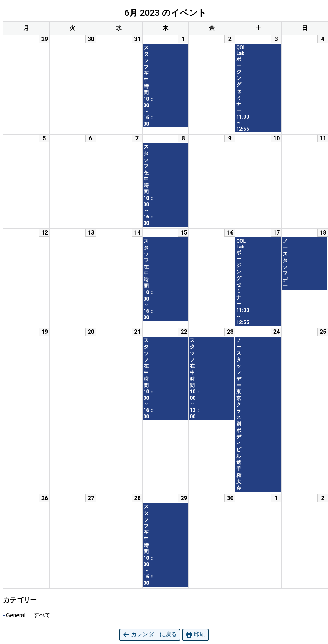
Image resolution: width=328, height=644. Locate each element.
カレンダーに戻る (150, 635)
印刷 (195, 635)
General (14, 615)
